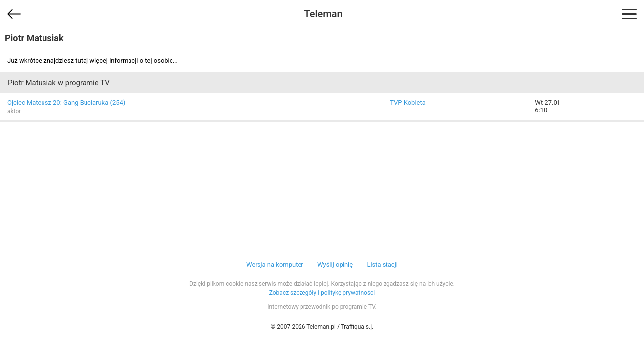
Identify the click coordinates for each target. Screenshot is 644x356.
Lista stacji (382, 264)
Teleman (323, 14)
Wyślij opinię (335, 264)
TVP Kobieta (408, 103)
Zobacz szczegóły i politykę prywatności (322, 293)
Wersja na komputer (275, 264)
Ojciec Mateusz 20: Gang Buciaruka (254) (66, 103)
